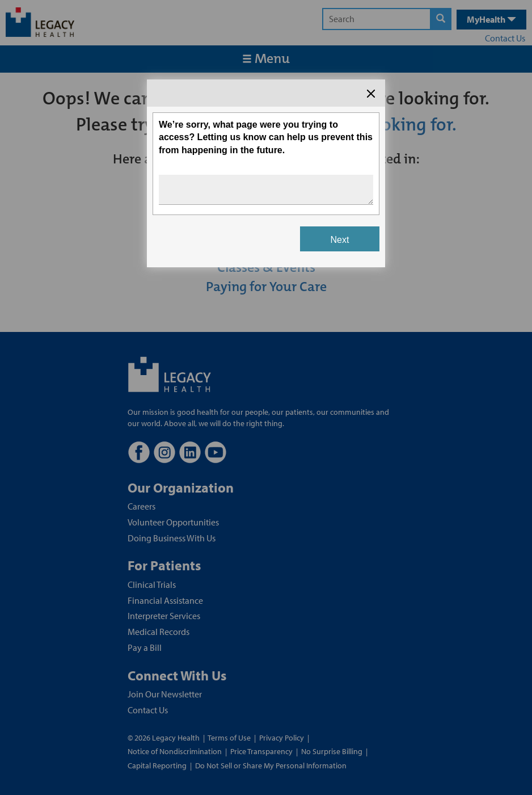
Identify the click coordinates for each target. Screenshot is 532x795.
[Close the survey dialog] (371, 94)
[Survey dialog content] (266, 173)
